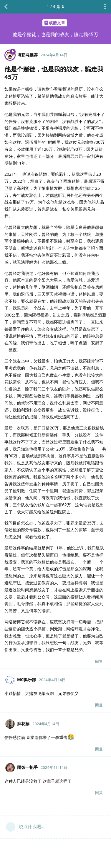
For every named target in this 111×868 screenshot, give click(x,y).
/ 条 (55, 7)
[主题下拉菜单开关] (105, 7)
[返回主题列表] (6, 7)
